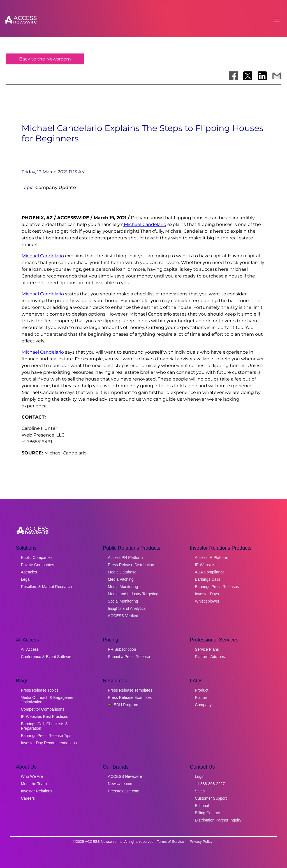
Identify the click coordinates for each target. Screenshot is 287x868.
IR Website (204, 565)
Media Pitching (121, 579)
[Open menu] (277, 20)
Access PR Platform (125, 557)
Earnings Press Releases (217, 587)
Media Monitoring (123, 587)
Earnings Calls (207, 579)
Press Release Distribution (131, 565)
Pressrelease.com (124, 791)
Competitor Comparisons (42, 709)
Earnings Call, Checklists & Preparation (44, 726)
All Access (30, 649)
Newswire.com (121, 784)
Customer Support (211, 798)
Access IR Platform (211, 557)
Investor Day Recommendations (49, 743)
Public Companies (37, 557)
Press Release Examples (130, 697)
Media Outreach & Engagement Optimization (48, 700)
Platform (202, 697)
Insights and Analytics (127, 608)
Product (202, 690)
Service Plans (207, 649)
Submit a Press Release (129, 657)
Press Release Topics (40, 690)
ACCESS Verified (123, 616)
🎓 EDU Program (123, 705)
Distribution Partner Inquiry (218, 820)
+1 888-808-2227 (210, 784)
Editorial (202, 806)
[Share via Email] (277, 76)
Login (200, 776)
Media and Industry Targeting (133, 594)
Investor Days (207, 594)
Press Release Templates (130, 690)
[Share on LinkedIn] (262, 76)
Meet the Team (34, 784)
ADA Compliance (210, 572)
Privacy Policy (201, 842)
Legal (26, 579)
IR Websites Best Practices (44, 717)
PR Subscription (122, 649)
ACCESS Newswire (125, 776)
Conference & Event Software (47, 657)
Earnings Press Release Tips (46, 736)
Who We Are (32, 776)
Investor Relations (36, 791)
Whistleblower (207, 601)
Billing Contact (207, 813)
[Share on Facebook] (233, 76)
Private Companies (37, 565)
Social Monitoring (123, 601)
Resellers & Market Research (46, 587)
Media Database (122, 572)
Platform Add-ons (210, 657)
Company (203, 705)
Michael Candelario (144, 224)
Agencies (29, 572)
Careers (28, 798)
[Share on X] (248, 76)
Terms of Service (171, 842)
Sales (200, 791)
